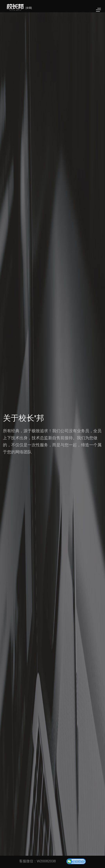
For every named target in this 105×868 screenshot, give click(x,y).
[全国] (29, 8)
